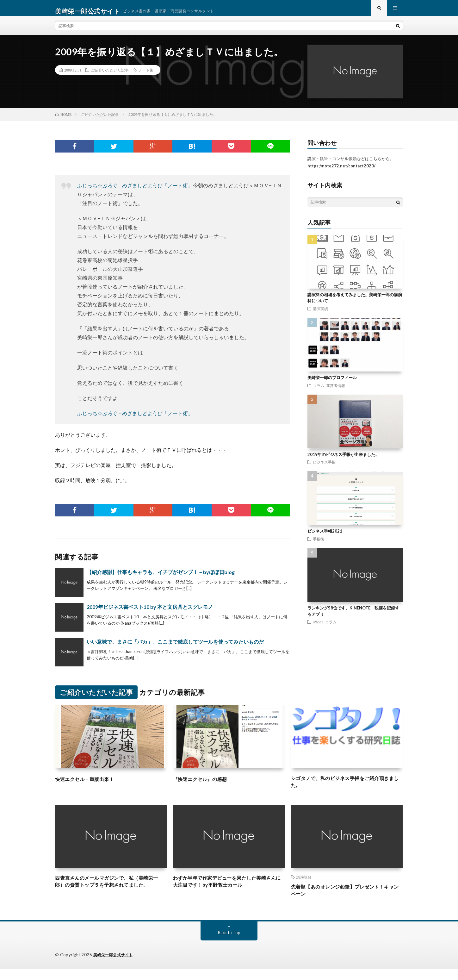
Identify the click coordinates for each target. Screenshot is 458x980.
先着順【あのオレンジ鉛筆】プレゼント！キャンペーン (347, 900)
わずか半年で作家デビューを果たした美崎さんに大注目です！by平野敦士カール (229, 891)
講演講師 (304, 886)
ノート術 (146, 76)
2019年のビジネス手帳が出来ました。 (343, 461)
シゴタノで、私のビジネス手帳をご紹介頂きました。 (347, 789)
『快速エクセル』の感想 (205, 785)
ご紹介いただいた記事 (110, 76)
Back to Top (229, 943)
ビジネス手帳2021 (325, 537)
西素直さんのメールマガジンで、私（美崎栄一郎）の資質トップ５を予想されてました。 (111, 896)
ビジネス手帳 (324, 468)
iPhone (318, 628)
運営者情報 (336, 391)
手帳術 (319, 545)
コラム (319, 391)
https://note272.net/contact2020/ (341, 172)
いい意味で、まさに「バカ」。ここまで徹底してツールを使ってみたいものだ (175, 648)
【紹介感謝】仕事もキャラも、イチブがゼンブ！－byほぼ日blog (161, 578)
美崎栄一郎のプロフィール (332, 384)
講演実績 (320, 315)
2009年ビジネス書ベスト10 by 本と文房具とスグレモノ (150, 613)
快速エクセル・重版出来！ (90, 785)
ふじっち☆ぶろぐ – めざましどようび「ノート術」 (135, 192)
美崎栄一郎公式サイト (115, 966)
